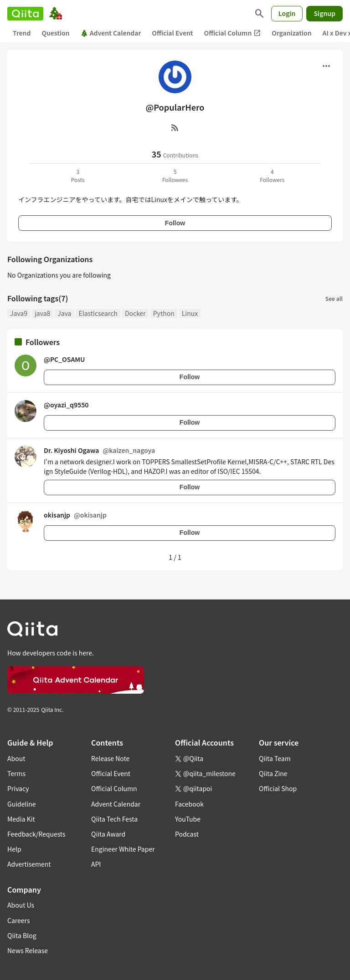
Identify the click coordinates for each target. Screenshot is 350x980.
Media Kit (21, 819)
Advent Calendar (111, 33)
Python (164, 313)
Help (14, 849)
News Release (28, 950)
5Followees (175, 175)
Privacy (18, 788)
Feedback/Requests (36, 834)
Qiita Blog (22, 935)
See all (334, 298)
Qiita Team (275, 758)
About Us (21, 905)
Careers (18, 920)
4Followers (272, 175)
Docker (135, 313)
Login (287, 13)
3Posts (78, 175)
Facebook (189, 804)
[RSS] (175, 127)
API (96, 864)
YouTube (188, 819)
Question (55, 33)
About (16, 758)
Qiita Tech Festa (114, 819)
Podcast (187, 834)
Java (64, 313)
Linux (190, 313)
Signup (324, 13)
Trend (22, 33)
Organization (291, 33)
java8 (42, 313)
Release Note (110, 758)
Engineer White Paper (123, 849)
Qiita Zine (273, 773)
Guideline (22, 804)
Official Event (172, 33)
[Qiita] (25, 14)
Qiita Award (108, 834)
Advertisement (29, 864)
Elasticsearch (98, 313)
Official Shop (278, 788)
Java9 (19, 313)
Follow (175, 223)
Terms (16, 773)
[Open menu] (326, 66)
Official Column (233, 33)
